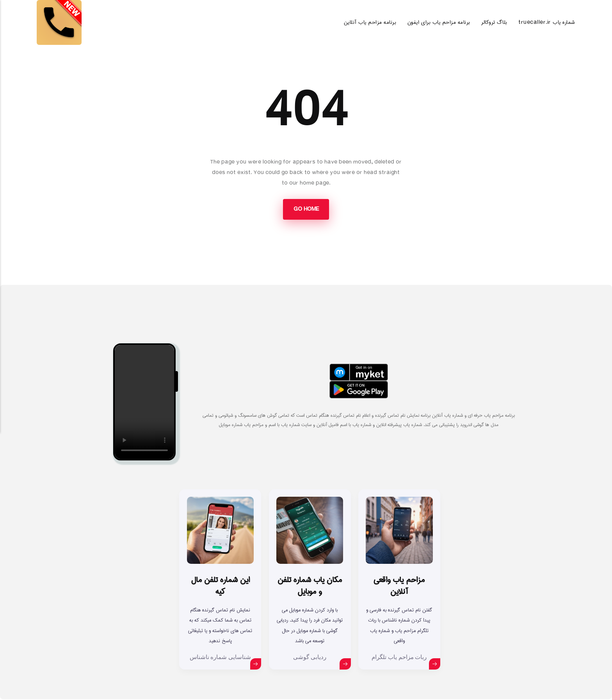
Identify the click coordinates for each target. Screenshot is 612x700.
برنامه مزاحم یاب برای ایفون (439, 22)
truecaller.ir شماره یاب (547, 22)
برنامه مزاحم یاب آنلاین (370, 22)
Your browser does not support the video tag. (144, 403)
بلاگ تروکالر (494, 22)
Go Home (306, 210)
